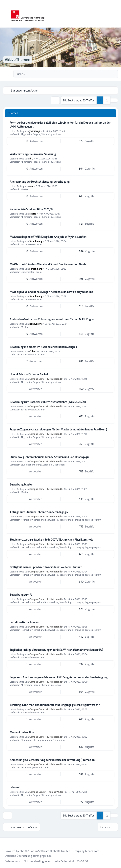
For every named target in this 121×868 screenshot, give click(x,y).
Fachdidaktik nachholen (24, 622)
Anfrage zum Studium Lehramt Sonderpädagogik (39, 512)
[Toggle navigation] (116, 14)
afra (31, 186)
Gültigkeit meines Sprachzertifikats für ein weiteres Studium (46, 567)
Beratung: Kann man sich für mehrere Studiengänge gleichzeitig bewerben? (55, 705)
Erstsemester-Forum (31, 244)
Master (24, 189)
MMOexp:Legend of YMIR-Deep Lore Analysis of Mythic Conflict (48, 237)
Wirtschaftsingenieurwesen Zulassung (33, 154)
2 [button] (107, 100)
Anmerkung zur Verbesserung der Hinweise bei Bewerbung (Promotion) (53, 760)
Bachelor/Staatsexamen (33, 354)
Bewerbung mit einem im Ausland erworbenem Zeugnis (43, 347)
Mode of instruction (22, 732)
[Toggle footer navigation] (5, 841)
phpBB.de (46, 856)
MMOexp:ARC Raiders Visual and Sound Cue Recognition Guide (48, 264)
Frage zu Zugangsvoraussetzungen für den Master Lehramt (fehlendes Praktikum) (58, 429)
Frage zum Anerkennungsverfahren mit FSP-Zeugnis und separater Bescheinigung (59, 677)
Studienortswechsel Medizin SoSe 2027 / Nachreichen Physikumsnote (51, 540)
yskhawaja (35, 131)
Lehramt (15, 787)
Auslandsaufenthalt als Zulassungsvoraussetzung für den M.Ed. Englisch (53, 319)
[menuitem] (12, 861)
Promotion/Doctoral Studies (35, 767)
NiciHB (33, 214)
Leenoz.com (92, 851)
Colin (32, 351)
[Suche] (107, 74)
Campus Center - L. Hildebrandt (46, 379)
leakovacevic (36, 324)
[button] (114, 100)
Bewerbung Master (21, 485)
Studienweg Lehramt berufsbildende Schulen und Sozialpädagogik (49, 457)
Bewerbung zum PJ (21, 595)
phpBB (24, 851)
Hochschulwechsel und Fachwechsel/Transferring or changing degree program (61, 520)
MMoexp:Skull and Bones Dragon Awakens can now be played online (51, 292)
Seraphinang (36, 241)
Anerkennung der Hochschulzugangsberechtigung (40, 182)
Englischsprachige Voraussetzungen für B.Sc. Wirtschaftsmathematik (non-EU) (56, 650)
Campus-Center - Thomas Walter (46, 792)
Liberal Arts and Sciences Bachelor (30, 374)
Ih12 (31, 158)
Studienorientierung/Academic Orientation (43, 465)
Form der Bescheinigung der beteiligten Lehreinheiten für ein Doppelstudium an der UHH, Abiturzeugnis (60, 125)
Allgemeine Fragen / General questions (41, 134)
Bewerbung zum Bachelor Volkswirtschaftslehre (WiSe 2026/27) (48, 402)
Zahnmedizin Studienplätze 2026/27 (31, 209)
